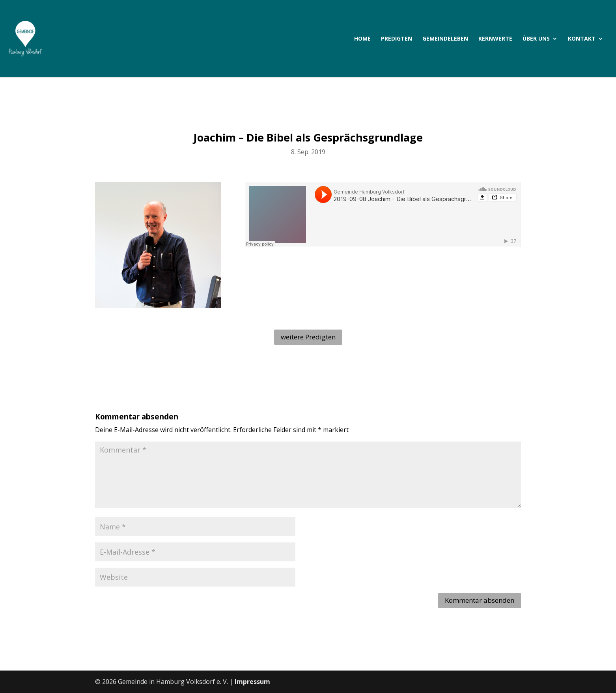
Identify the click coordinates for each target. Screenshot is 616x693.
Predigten (397, 39)
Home (362, 39)
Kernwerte (495, 39)
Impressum (252, 682)
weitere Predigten (308, 337)
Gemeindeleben (445, 39)
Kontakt (582, 39)
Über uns (536, 39)
